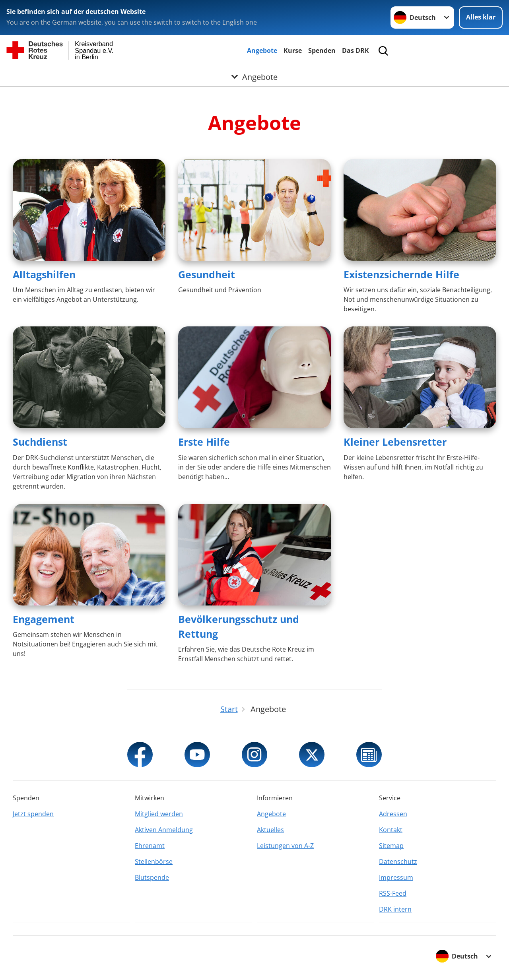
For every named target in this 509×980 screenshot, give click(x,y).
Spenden (322, 50)
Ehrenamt (150, 846)
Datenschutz (398, 862)
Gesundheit (207, 274)
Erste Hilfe (204, 442)
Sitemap (391, 846)
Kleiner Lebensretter (395, 442)
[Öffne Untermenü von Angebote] (254, 77)
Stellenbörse (154, 862)
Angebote (262, 50)
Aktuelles (270, 830)
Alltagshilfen (44, 274)
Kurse (293, 50)
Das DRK (356, 50)
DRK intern (395, 909)
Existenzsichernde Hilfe (401, 274)
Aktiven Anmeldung (164, 830)
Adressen (393, 814)
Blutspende (152, 877)
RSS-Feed (393, 893)
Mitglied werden (159, 814)
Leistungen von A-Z (285, 846)
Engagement (44, 619)
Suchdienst (40, 442)
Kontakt (391, 830)
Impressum (396, 877)
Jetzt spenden (33, 814)
